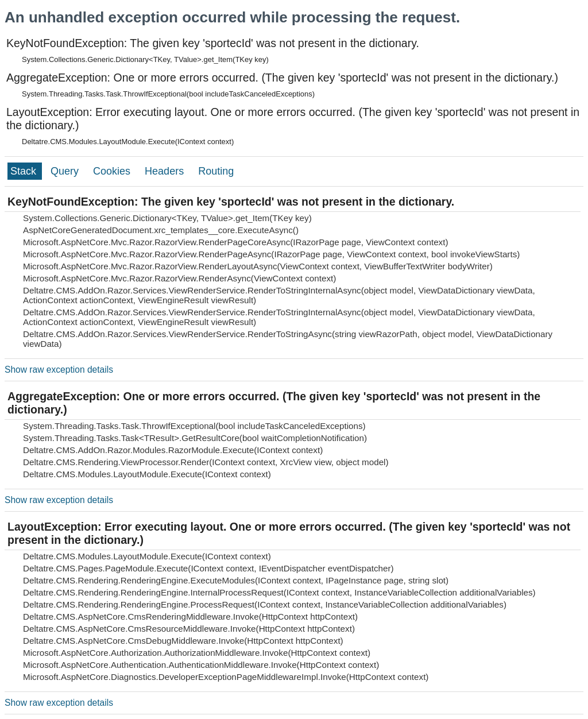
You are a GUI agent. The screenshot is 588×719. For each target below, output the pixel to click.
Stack (25, 171)
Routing (216, 171)
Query (66, 171)
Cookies (113, 171)
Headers (166, 171)
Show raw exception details (59, 370)
